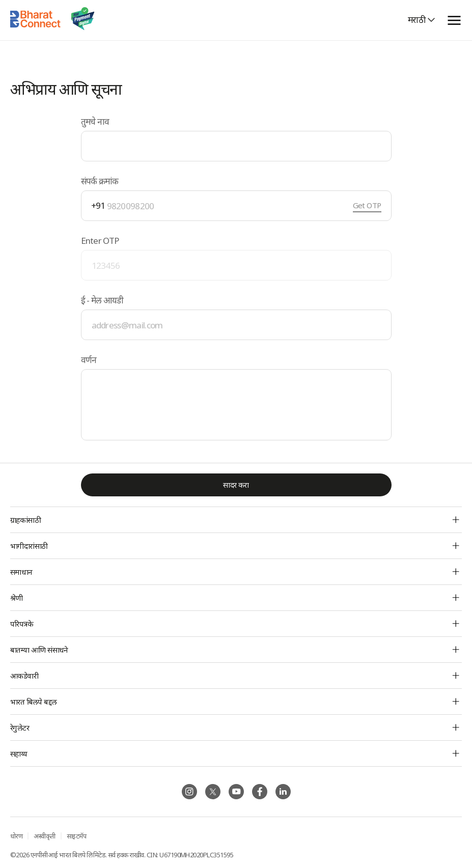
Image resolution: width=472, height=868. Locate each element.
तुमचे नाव (95, 121)
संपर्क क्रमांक (100, 181)
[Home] (36, 20)
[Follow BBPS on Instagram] (189, 792)
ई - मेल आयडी (102, 300)
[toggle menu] (454, 20)
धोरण (16, 836)
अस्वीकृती (44, 836)
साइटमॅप (76, 836)
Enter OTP (100, 241)
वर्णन (89, 360)
